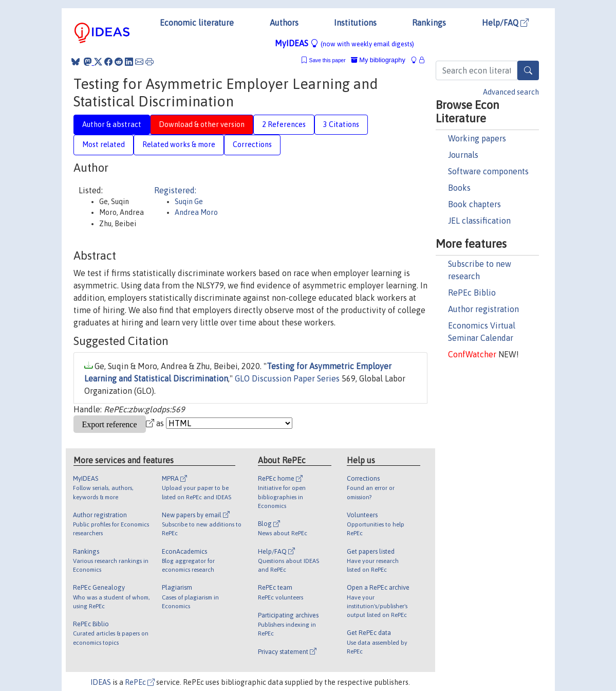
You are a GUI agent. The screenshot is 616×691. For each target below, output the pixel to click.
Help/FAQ (505, 23)
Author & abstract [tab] (112, 124)
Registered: (175, 190)
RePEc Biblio (472, 293)
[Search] (528, 70)
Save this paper (328, 60)
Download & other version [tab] (202, 124)
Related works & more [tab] (179, 144)
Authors (284, 23)
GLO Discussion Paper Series (287, 378)
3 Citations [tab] (341, 124)
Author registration (483, 309)
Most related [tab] (104, 144)
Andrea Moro (196, 212)
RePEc (140, 682)
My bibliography (378, 60)
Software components (488, 171)
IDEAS (101, 682)
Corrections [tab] (252, 144)
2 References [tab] (284, 124)
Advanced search (511, 92)
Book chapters (474, 204)
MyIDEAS (344, 43)
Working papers (477, 138)
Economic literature (197, 23)
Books (459, 188)
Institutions (355, 23)
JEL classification (479, 221)
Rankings (429, 23)
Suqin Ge (189, 202)
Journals (463, 155)
